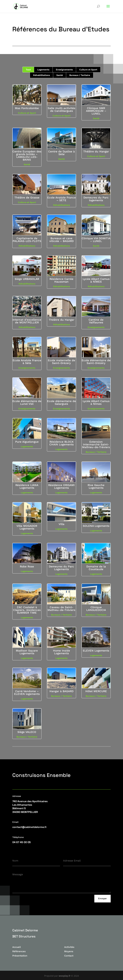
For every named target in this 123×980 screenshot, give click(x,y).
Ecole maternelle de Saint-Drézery (61, 362)
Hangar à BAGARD (61, 691)
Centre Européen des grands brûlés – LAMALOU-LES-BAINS (27, 156)
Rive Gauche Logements (96, 486)
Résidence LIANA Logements (27, 486)
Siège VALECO (27, 732)
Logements (43, 70)
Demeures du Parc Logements (61, 568)
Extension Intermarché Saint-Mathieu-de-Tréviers (96, 444)
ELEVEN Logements (96, 651)
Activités (69, 947)
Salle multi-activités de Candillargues (61, 109)
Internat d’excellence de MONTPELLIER (27, 321)
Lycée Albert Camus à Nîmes (96, 402)
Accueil (17, 947)
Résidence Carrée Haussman (61, 280)
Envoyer (102, 898)
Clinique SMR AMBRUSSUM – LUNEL (96, 111)
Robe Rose (27, 566)
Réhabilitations (41, 75)
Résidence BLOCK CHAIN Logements (61, 443)
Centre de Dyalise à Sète (61, 153)
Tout (28, 70)
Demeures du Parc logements (96, 199)
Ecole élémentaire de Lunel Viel (27, 402)
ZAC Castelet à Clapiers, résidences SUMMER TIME (27, 610)
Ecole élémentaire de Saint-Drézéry (96, 362)
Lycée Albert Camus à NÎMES (96, 280)
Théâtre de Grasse (27, 198)
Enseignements (64, 70)
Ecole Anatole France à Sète (27, 362)
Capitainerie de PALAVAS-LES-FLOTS (27, 240)
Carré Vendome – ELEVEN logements (27, 693)
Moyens (69, 951)
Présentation (20, 956)
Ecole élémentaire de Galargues (61, 402)
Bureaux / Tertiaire (80, 75)
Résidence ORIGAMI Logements (61, 486)
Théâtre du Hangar (96, 151)
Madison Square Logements (27, 652)
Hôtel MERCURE (96, 691)
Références (19, 951)
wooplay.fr (65, 976)
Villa (61, 524)
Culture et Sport (88, 70)
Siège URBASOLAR (27, 279)
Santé (60, 75)
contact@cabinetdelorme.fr (29, 827)
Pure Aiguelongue (27, 442)
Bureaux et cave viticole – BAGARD (61, 240)
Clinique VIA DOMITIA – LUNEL (96, 240)
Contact (69, 956)
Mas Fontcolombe (27, 108)
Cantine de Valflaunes (96, 321)
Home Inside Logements (61, 652)
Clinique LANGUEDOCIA (96, 609)
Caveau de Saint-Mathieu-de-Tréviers (61, 609)
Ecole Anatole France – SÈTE (61, 199)
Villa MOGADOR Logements (27, 527)
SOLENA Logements (96, 526)
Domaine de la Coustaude (96, 568)
